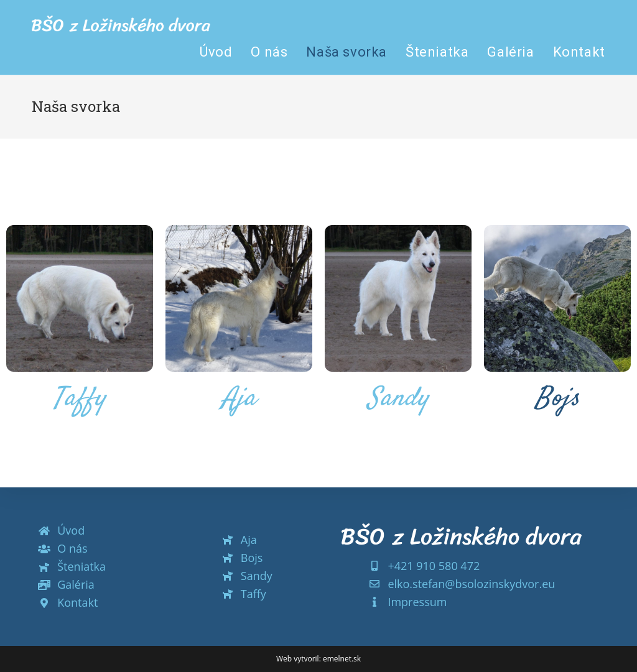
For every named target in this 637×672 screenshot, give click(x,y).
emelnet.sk (342, 659)
